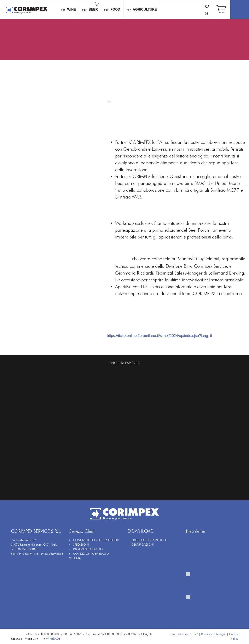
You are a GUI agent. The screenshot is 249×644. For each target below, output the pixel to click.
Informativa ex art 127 (184, 634)
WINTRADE (53, 639)
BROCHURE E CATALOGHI (149, 540)
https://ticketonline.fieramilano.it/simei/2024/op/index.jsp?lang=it (160, 336)
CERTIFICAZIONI (143, 544)
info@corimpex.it (52, 554)
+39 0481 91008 (27, 549)
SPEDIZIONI (81, 544)
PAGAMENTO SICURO (88, 549)
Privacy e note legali (214, 634)
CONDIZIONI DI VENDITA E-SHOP (96, 540)
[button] (221, 9)
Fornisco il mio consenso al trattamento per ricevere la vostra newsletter (210, 584)
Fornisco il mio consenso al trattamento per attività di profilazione (210, 606)
